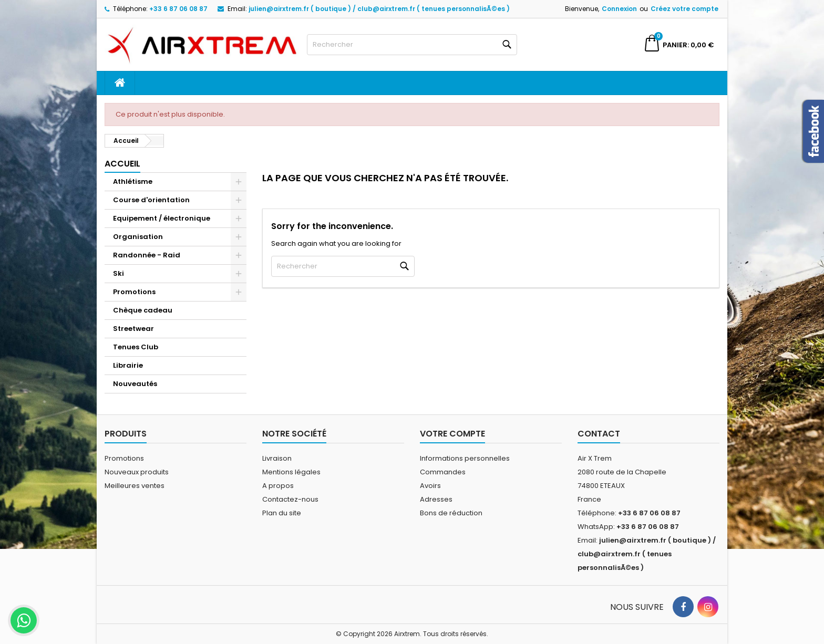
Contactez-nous (290, 499)
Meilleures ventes (135, 486)
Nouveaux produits (137, 472)
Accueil (122, 164)
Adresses (436, 499)
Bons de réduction (451, 513)
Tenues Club (136, 347)
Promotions (134, 292)
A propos (278, 486)
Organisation (138, 237)
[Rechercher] (412, 45)
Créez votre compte (684, 9)
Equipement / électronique (162, 218)
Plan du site (282, 513)
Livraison (277, 458)
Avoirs (430, 486)
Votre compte (452, 434)
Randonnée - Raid (147, 255)
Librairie (128, 365)
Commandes (443, 472)
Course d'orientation (151, 200)
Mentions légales (291, 472)
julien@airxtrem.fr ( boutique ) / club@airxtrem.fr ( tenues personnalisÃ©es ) (379, 9)
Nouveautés (135, 384)
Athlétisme (133, 181)
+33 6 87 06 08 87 (178, 9)
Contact (599, 434)
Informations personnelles (465, 458)
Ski (119, 273)
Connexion (619, 9)
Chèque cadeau (143, 310)
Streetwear (133, 329)
